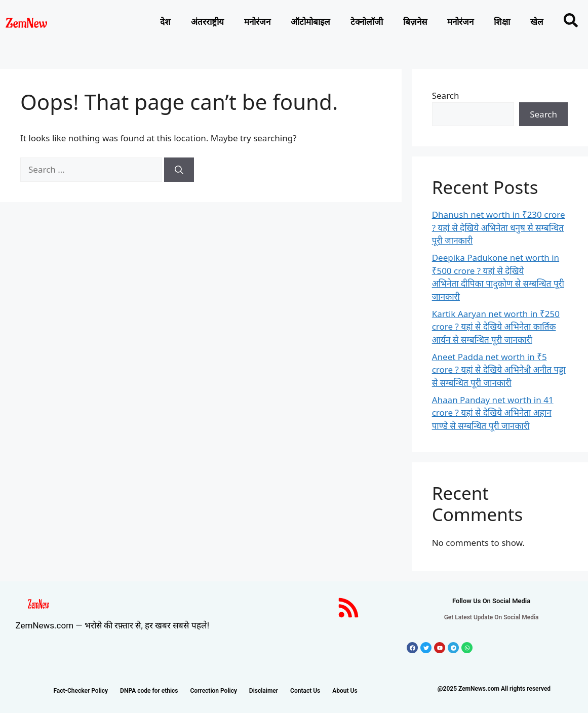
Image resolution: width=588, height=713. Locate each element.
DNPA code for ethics (149, 691)
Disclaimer (264, 691)
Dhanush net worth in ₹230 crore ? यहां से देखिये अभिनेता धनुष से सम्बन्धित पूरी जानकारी (499, 227)
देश (165, 22)
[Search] (179, 170)
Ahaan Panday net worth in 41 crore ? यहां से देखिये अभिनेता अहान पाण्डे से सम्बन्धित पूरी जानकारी (493, 413)
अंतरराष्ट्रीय (207, 22)
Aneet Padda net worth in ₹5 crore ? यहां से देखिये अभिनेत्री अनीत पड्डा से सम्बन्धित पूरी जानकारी (499, 370)
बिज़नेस (415, 22)
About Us (345, 691)
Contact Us (305, 691)
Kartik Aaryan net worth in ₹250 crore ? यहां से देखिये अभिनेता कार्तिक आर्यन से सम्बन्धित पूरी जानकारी (496, 327)
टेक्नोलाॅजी (367, 22)
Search (446, 95)
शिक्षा (502, 22)
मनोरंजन (257, 22)
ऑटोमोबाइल (310, 22)
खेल (537, 22)
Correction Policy (213, 691)
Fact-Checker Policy (81, 691)
